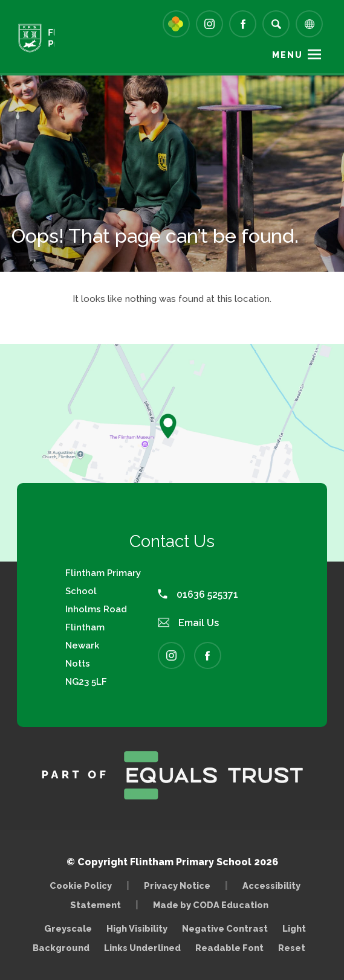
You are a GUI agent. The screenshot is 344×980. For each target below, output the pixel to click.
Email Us (189, 623)
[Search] (276, 24)
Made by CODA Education (214, 905)
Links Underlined (142, 948)
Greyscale (68, 928)
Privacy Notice (177, 886)
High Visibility (137, 928)
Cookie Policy (81, 886)
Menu (287, 55)
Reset (292, 948)
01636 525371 (198, 594)
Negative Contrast (225, 928)
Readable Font (229, 948)
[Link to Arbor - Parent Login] (176, 24)
